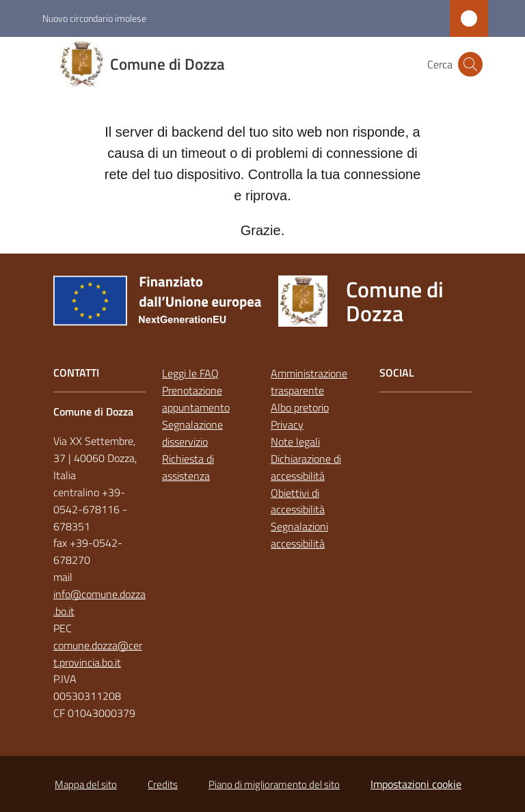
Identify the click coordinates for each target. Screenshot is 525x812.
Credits (163, 784)
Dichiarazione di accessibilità (306, 467)
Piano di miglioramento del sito (274, 784)
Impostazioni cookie (416, 784)
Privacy (287, 424)
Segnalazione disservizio (192, 433)
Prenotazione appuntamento (196, 399)
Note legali (295, 442)
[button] (470, 64)
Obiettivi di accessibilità (298, 501)
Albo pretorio (300, 407)
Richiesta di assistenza (188, 467)
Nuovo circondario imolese (94, 18)
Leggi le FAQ (190, 373)
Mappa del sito (86, 784)
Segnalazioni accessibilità (299, 535)
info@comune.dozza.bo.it (99, 603)
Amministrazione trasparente (309, 382)
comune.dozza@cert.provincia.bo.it (98, 654)
